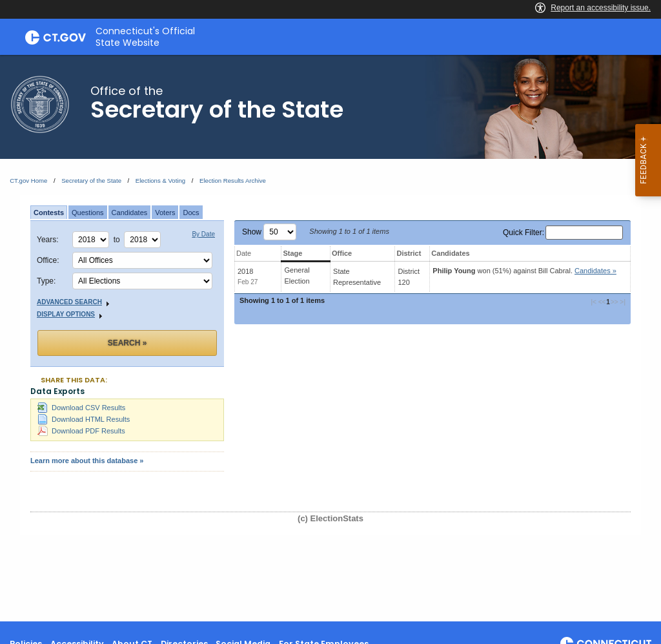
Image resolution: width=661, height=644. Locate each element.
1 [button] (608, 302)
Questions (88, 213)
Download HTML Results (84, 419)
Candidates (130, 213)
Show (269, 232)
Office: (48, 260)
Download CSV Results (81, 408)
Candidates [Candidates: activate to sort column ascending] (450, 253)
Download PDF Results (81, 431)
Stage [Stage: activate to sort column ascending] (292, 253)
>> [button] (615, 302)
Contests (49, 213)
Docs (191, 213)
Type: (46, 281)
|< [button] (594, 302)
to (119, 240)
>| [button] (622, 302)
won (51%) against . (524, 271)
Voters (165, 213)
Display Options (71, 315)
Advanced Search (75, 303)
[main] (330, 338)
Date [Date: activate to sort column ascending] (244, 253)
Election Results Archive (233, 181)
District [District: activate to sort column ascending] (409, 253)
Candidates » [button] (595, 271)
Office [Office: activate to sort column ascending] (342, 253)
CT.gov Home (28, 181)
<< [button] (602, 302)
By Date (203, 234)
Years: (48, 240)
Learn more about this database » (87, 461)
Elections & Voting (160, 181)
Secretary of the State (91, 181)
